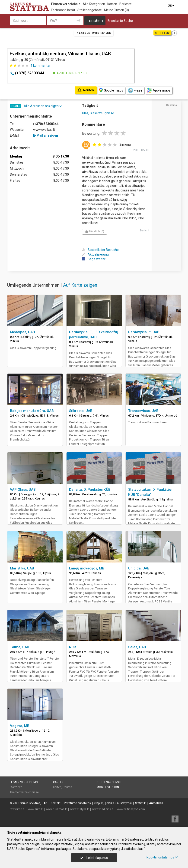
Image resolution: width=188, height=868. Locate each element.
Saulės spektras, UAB (34, 803)
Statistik (140, 803)
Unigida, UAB (139, 568)
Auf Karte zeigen (80, 285)
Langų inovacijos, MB (87, 568)
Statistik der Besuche (100, 250)
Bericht (145, 230)
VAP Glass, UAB (23, 490)
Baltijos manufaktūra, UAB (32, 411)
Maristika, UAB (22, 568)
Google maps (111, 90)
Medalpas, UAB (22, 332)
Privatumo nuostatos (77, 803)
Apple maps (159, 90)
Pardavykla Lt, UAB (144, 332)
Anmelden (156, 803)
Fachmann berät (63, 10)
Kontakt (56, 803)
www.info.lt (17, 809)
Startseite (16, 787)
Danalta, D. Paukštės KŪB (90, 490)
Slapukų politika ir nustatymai (113, 803)
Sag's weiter (94, 259)
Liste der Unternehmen (94, 33)
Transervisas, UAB (143, 411)
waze (135, 90)
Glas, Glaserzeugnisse (98, 113)
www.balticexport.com (131, 809)
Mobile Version (108, 787)
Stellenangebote (90, 10)
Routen (67, 787)
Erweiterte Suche (120, 21)
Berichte (126, 4)
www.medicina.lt (103, 809)
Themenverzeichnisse (24, 792)
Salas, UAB (137, 647)
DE (171, 6)
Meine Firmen (116, 10)
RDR (73, 647)
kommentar (41, 66)
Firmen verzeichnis (66, 4)
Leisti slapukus (94, 858)
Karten (112, 4)
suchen (96, 21)
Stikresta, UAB (81, 411)
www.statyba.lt (80, 809)
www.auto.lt (35, 809)
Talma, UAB (20, 647)
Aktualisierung (95, 254)
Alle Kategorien (94, 4)
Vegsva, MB (20, 726)
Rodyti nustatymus (162, 857)
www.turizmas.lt (56, 809)
